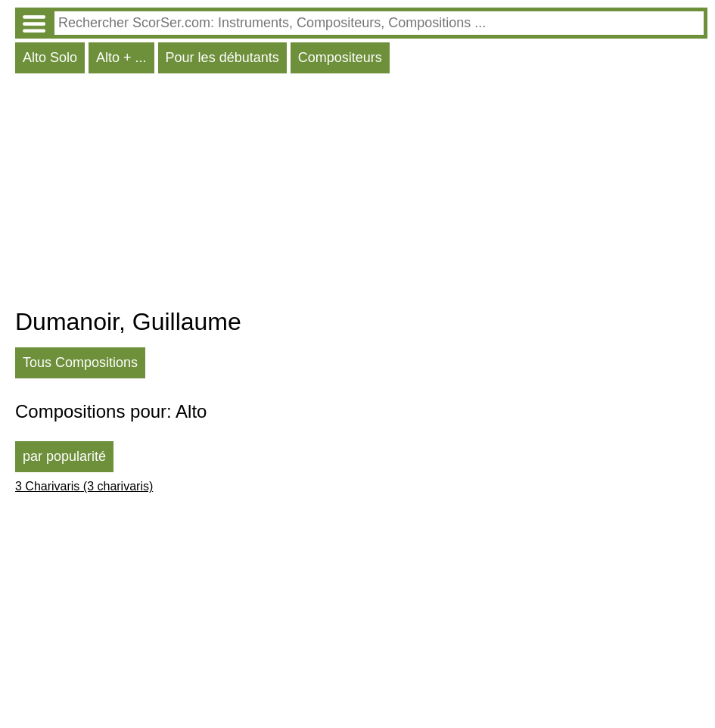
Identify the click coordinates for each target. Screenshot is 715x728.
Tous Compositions (80, 362)
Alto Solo (50, 58)
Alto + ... (121, 58)
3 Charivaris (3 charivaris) (84, 486)
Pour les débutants (222, 58)
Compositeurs (340, 58)
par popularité (64, 456)
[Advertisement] (361, 194)
